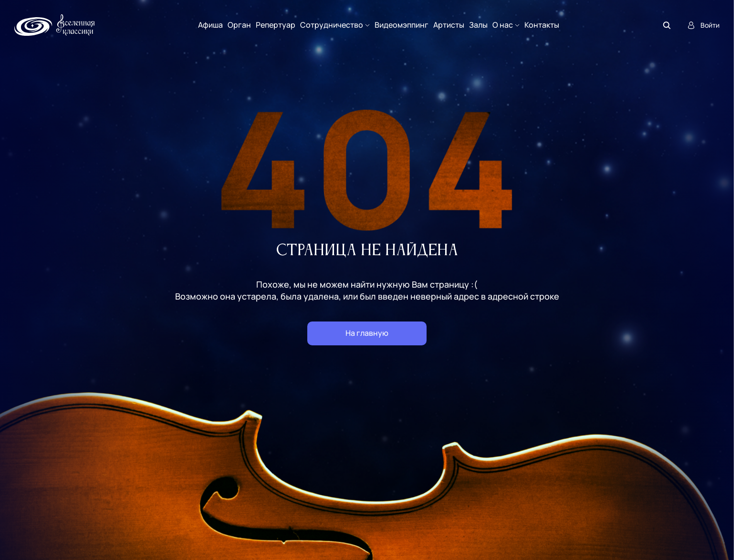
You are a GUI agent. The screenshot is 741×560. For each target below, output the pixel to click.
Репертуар (276, 25)
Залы (478, 25)
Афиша (210, 25)
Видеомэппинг (402, 25)
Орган (239, 25)
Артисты (449, 25)
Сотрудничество (332, 25)
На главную (367, 333)
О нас (503, 25)
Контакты (542, 25)
